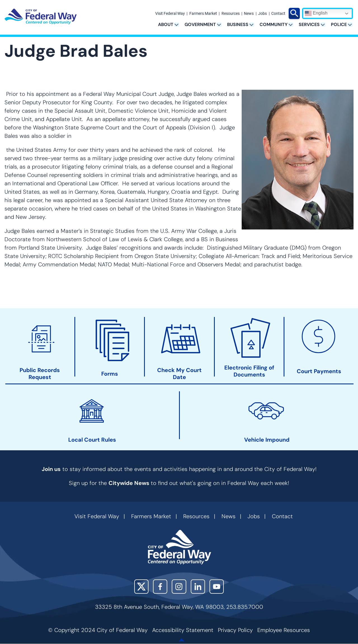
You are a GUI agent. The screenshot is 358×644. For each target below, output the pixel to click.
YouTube (217, 587)
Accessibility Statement (183, 630)
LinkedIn (198, 587)
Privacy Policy (235, 630)
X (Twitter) (141, 587)
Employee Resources (284, 630)
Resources (231, 14)
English (316, 13)
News (249, 14)
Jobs (262, 14)
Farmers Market (203, 14)
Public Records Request (40, 374)
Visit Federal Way (170, 14)
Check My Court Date (179, 374)
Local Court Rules (92, 440)
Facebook (160, 587)
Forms (110, 374)
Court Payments (319, 371)
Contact (278, 14)
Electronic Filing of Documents (249, 371)
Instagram (179, 587)
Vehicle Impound (267, 440)
